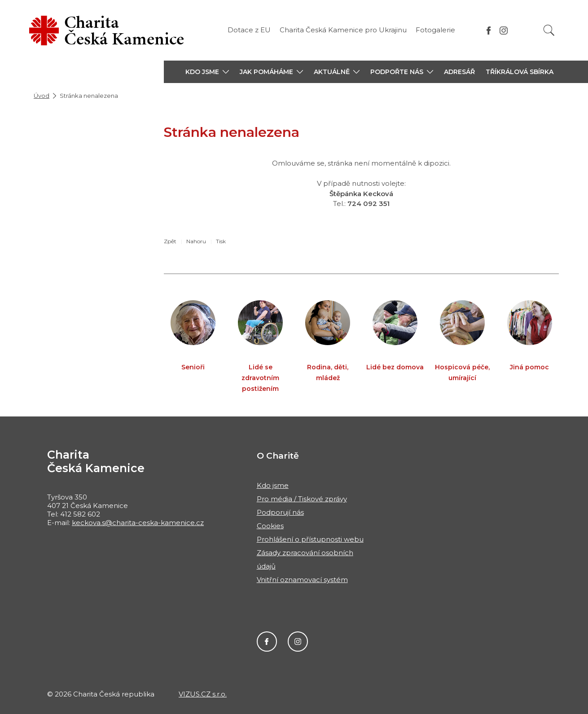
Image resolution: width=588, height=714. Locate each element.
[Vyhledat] (549, 30)
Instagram (298, 642)
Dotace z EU (249, 30)
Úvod (42, 96)
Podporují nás (280, 512)
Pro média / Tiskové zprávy (302, 499)
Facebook (267, 642)
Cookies (270, 526)
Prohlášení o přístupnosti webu (310, 539)
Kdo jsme (273, 485)
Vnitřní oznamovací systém (302, 580)
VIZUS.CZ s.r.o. (203, 694)
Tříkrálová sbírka (520, 72)
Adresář (459, 72)
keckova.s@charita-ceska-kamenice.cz (138, 523)
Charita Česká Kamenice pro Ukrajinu (343, 30)
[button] (207, 72)
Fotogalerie (435, 30)
